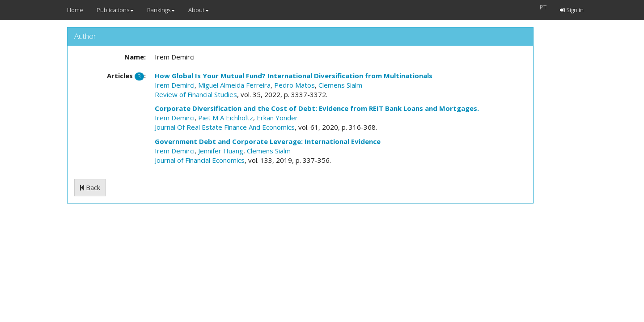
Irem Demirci (175, 85)
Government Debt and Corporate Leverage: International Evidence (268, 141)
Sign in (572, 10)
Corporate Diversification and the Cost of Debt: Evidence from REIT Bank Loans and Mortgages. (317, 108)
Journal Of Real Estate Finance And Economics (225, 127)
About (199, 10)
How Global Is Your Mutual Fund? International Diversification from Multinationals (294, 76)
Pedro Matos (294, 85)
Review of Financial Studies (196, 94)
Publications (115, 10)
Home (75, 10)
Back (90, 187)
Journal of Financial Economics (200, 160)
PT (543, 7)
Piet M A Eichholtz (226, 118)
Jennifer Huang (221, 151)
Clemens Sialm (340, 85)
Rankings (161, 10)
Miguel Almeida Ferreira (234, 85)
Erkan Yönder (277, 118)
